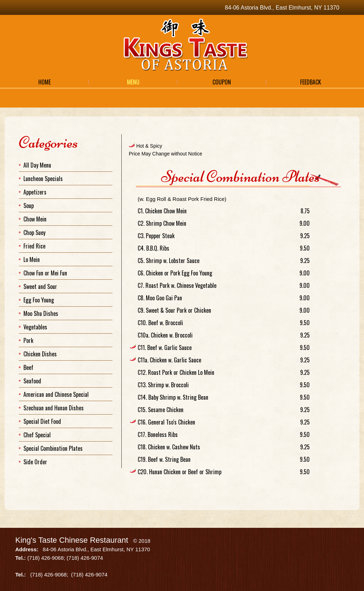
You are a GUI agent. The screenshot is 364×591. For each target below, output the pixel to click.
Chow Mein (35, 219)
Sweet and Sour (40, 286)
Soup (29, 206)
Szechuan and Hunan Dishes (54, 408)
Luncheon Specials (43, 179)
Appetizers (35, 192)
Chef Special (37, 435)
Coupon (222, 82)
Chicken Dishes (40, 354)
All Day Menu (37, 165)
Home (45, 82)
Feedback (311, 82)
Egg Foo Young (39, 300)
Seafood (32, 381)
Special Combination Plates (53, 448)
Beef (28, 367)
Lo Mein (32, 259)
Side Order (35, 462)
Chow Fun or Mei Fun (45, 273)
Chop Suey (34, 232)
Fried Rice (34, 246)
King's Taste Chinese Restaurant (72, 540)
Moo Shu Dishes (41, 313)
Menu (133, 82)
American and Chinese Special (56, 394)
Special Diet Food (42, 421)
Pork (28, 340)
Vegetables (35, 327)
